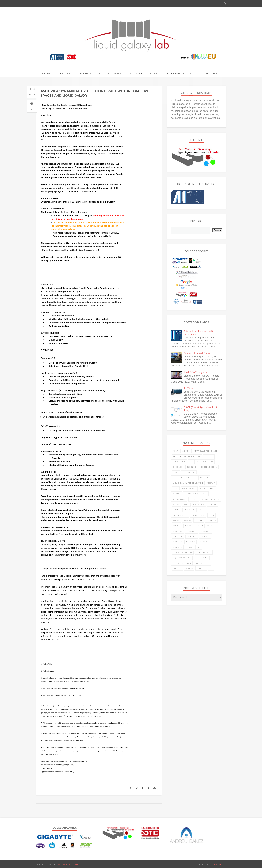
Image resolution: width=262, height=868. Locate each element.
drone (176, 510)
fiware (187, 520)
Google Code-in (204, 74)
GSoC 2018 (178, 467)
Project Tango (207, 488)
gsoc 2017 (192, 536)
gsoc (210, 526)
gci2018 (199, 520)
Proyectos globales (109, 74)
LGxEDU (204, 478)
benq (186, 504)
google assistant (194, 526)
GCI (191, 462)
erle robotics (180, 515)
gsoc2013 (191, 542)
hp (199, 547)
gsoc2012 (178, 542)
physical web (202, 563)
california (199, 504)
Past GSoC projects (195, 372)
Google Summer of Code (175, 74)
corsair (213, 504)
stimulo (201, 569)
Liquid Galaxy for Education (188, 483)
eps (200, 510)
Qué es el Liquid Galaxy (198, 353)
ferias (176, 520)
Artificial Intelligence (206, 451)
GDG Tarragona (205, 462)
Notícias (49, 74)
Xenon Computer (210, 499)
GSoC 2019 (192, 467)
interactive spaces (183, 552)
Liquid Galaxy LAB (67, 864)
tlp (211, 569)
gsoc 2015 (205, 531)
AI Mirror (189, 388)
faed (211, 515)
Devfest (209, 456)
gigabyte (211, 520)
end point (189, 510)
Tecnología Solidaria (196, 494)
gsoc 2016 (178, 536)
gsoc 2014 (192, 531)
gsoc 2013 (178, 531)
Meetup (211, 483)
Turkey (194, 499)
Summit (177, 494)
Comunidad (84, 74)
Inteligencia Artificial (184, 478)
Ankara (186, 451)
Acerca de (65, 74)
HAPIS (176, 472)
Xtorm (176, 504)
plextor (177, 569)
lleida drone (201, 558)
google (177, 526)
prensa (189, 569)
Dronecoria (179, 462)
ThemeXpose (219, 864)
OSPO (176, 488)
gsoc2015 (177, 547)
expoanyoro (198, 515)
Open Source (189, 488)
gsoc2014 (204, 542)
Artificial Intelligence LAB (141, 74)
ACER (176, 451)
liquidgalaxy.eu (181, 558)
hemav (190, 547)
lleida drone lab (182, 563)
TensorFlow (179, 499)
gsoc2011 (205, 536)
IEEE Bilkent (189, 472)
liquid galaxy (204, 552)
